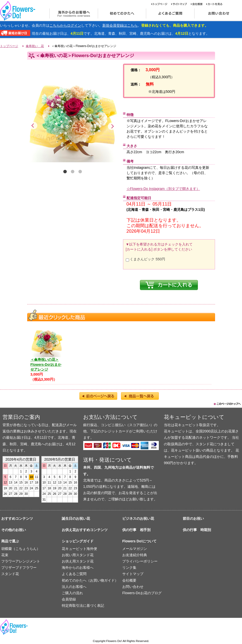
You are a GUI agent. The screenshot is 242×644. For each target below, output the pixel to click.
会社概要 (199, 4)
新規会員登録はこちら (120, 25)
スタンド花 (10, 574)
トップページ (161, 4)
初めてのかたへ (122, 14)
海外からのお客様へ (73, 14)
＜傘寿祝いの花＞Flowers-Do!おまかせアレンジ (46, 364)
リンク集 (129, 568)
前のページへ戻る (98, 396)
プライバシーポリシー (140, 561)
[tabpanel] (73, 116)
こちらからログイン (65, 25)
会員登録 (69, 599)
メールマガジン (135, 549)
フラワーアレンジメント (21, 561)
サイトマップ (181, 4)
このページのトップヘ (227, 404)
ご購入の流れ (72, 593)
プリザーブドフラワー (19, 568)
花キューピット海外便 (79, 549)
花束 (5, 555)
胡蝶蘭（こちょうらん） (21, 549)
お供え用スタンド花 (78, 561)
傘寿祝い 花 (35, 46)
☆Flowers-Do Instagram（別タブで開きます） (163, 189)
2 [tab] (73, 172)
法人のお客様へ (74, 587)
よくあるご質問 (170, 14)
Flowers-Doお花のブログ (142, 593)
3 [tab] (80, 172)
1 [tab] (65, 172)
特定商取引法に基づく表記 (83, 606)
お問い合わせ (133, 587)
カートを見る (214, 4)
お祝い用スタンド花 (78, 555)
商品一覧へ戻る (140, 396)
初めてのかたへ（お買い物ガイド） (90, 580)
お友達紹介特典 (135, 555)
